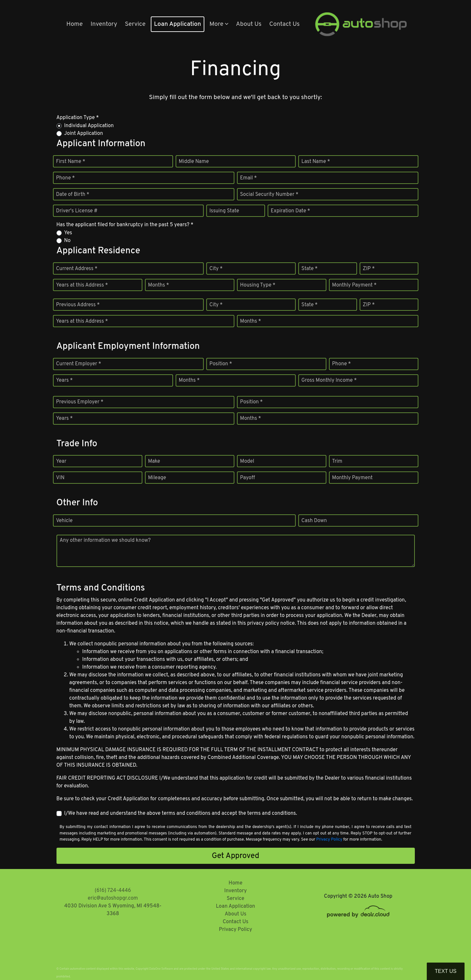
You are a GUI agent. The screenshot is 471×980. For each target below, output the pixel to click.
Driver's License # (77, 211)
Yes (68, 233)
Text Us (446, 971)
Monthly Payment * (354, 285)
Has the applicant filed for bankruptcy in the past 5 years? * (125, 225)
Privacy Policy (329, 840)
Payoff (248, 478)
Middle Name (194, 162)
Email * (249, 178)
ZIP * (369, 269)
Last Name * (316, 162)
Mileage (157, 478)
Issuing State (224, 211)
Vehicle (64, 521)
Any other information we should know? (105, 541)
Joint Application (84, 134)
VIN (60, 478)
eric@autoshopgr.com (113, 898)
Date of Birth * (73, 195)
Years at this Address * (82, 285)
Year (61, 461)
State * (310, 269)
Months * (159, 285)
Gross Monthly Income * (329, 380)
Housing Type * (258, 285)
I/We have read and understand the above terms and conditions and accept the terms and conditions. (181, 813)
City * (216, 269)
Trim (337, 461)
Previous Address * (78, 305)
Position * (221, 364)
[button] (219, 24)
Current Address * (77, 269)
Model (247, 461)
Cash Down (314, 521)
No (67, 241)
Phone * (66, 178)
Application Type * (78, 118)
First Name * (71, 162)
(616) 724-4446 (113, 891)
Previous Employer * (80, 402)
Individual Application (89, 126)
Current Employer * (79, 364)
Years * (65, 380)
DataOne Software (161, 969)
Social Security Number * (269, 195)
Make (154, 461)
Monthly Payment (353, 478)
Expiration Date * (291, 211)
